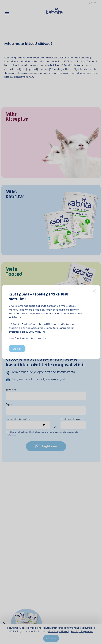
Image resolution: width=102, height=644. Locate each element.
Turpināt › (17, 349)
